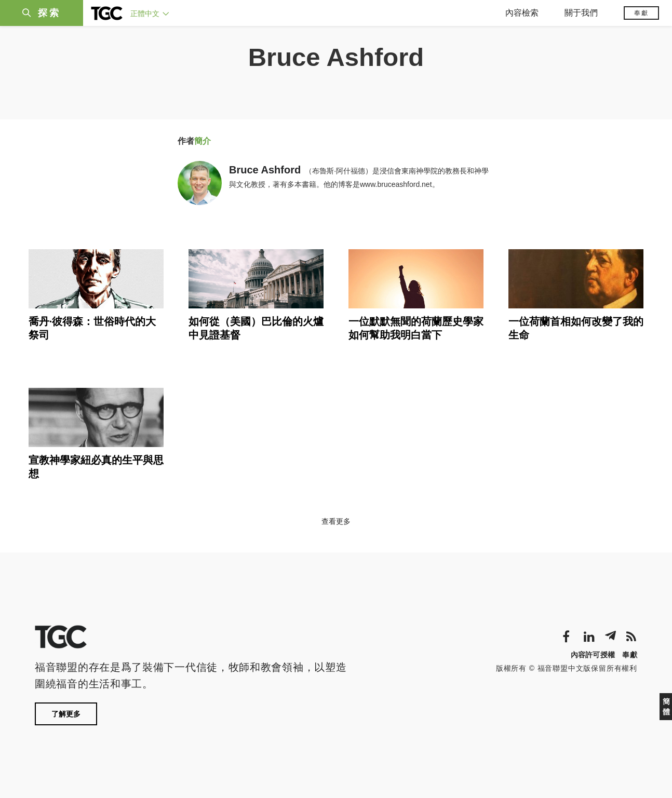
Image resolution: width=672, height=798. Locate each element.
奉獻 (641, 13)
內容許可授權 (593, 655)
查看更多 (336, 521)
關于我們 (581, 13)
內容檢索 (522, 13)
